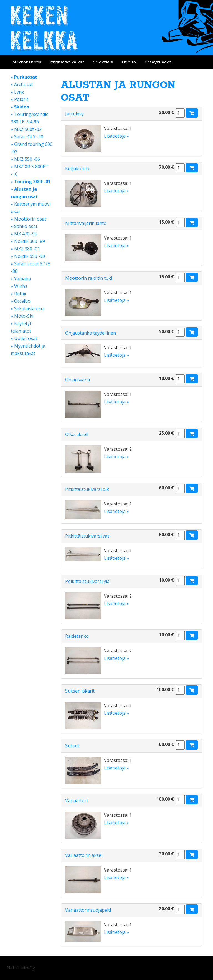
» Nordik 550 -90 (28, 256)
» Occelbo (21, 301)
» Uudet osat (24, 338)
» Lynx (17, 92)
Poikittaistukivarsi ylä (87, 581)
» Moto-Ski (22, 316)
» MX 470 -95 (24, 234)
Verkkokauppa (26, 62)
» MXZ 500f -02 (26, 129)
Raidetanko (77, 636)
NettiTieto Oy (21, 968)
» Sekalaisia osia (28, 308)
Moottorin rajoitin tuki (89, 278)
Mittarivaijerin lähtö (86, 223)
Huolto (129, 62)
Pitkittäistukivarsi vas (87, 536)
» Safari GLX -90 (27, 137)
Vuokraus (103, 62)
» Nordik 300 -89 (28, 241)
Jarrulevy (74, 114)
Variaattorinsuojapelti (88, 910)
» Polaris (20, 99)
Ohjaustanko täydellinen (91, 333)
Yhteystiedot (158, 62)
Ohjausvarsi (78, 380)
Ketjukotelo (77, 168)
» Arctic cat (22, 84)
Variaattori (76, 800)
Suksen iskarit (80, 691)
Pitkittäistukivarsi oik (87, 489)
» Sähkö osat (24, 226)
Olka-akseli (77, 434)
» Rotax (18, 294)
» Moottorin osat (28, 219)
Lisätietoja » (116, 136)
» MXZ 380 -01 (25, 249)
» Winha (19, 286)
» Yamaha (21, 279)
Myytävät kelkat (67, 62)
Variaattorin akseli (84, 855)
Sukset (72, 746)
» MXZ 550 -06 (25, 159)
